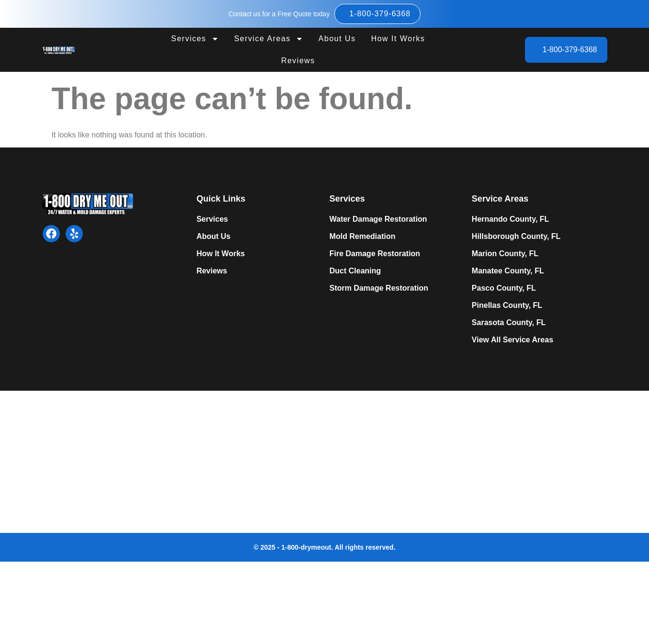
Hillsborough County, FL (516, 236)
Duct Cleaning (355, 271)
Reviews (298, 61)
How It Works (398, 39)
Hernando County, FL (510, 219)
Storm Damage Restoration (379, 288)
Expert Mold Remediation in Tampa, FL (183, 460)
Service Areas (269, 39)
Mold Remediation (363, 236)
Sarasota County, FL (509, 322)
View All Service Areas (512, 340)
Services (195, 39)
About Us (337, 39)
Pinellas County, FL (507, 305)
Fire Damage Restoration (375, 254)
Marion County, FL (505, 254)
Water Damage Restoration (378, 219)
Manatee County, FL (508, 271)
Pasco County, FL (504, 288)
